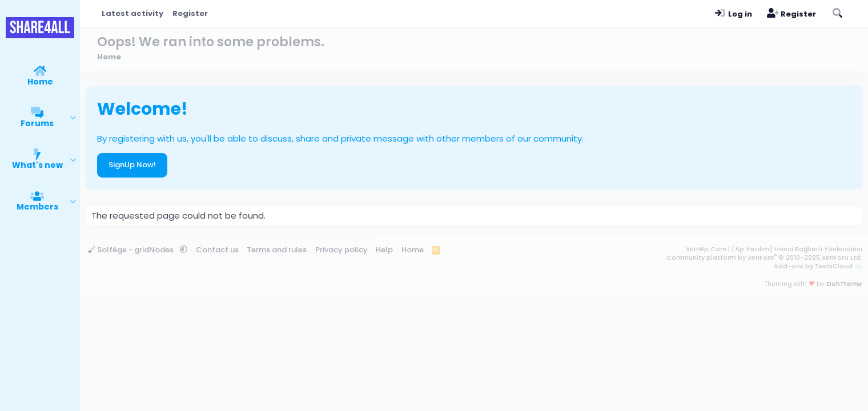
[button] (73, 118)
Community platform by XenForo (764, 257)
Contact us (217, 250)
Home (40, 82)
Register (190, 13)
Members (37, 207)
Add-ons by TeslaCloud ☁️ (818, 266)
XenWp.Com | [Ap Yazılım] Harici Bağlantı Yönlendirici (774, 249)
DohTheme (845, 284)
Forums (37, 123)
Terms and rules (277, 250)
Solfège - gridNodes (132, 250)
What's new (37, 165)
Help (384, 250)
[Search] (837, 14)
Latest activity (132, 13)
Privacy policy (341, 250)
